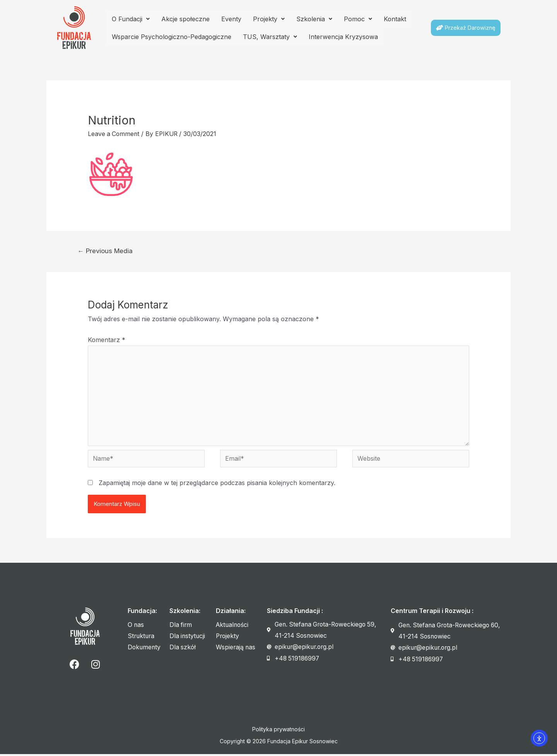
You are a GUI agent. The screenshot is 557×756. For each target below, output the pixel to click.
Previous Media (106, 250)
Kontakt (395, 19)
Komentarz (107, 339)
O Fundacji (131, 19)
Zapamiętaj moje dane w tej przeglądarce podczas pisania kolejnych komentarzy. (217, 485)
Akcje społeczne (185, 19)
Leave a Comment (114, 134)
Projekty (269, 19)
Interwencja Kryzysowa (343, 37)
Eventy (231, 19)
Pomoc (358, 19)
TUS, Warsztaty (270, 37)
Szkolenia (314, 19)
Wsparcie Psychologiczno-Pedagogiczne (172, 37)
